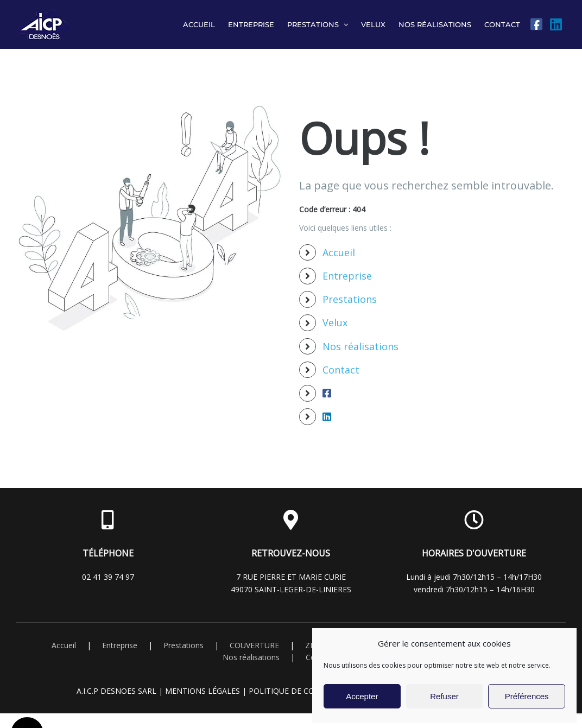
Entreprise (347, 276)
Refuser (444, 696)
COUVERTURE (254, 645)
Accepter (362, 696)
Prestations (350, 299)
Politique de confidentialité (310, 691)
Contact (341, 370)
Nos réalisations (360, 346)
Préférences (527, 696)
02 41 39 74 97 (108, 577)
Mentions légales (203, 691)
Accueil (339, 252)
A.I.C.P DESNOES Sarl (116, 691)
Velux (335, 322)
